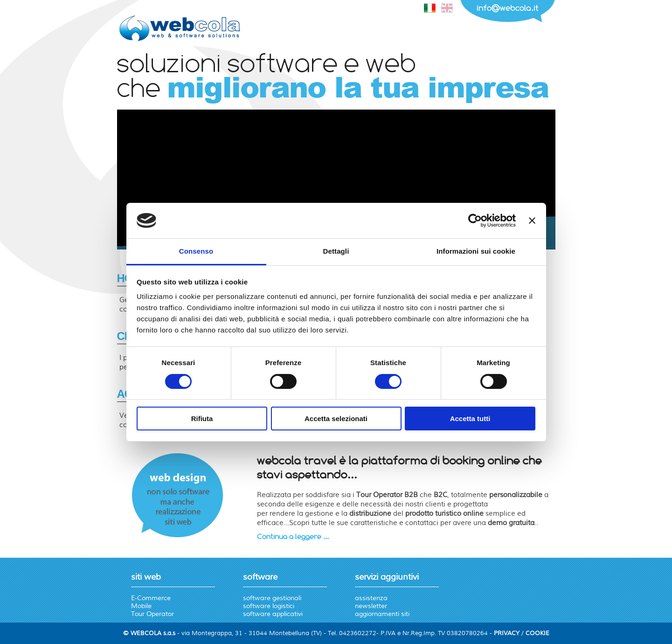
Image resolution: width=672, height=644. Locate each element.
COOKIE (537, 633)
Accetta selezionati (336, 419)
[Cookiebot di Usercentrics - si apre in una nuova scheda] (475, 221)
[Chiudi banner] (532, 221)
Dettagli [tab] (336, 251)
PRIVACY (507, 633)
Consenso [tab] (196, 251)
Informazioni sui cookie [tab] (476, 251)
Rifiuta (202, 419)
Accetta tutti (470, 419)
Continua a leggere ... (293, 537)
